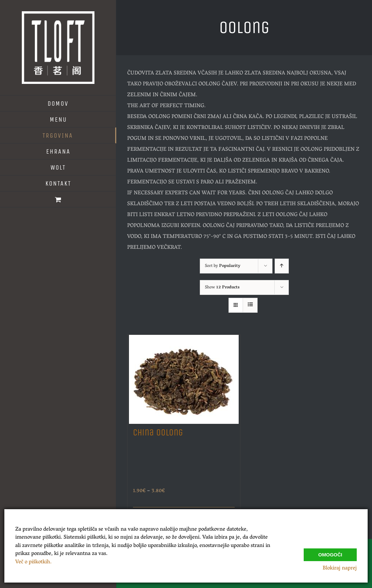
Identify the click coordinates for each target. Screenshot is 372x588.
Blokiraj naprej (340, 568)
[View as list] (250, 305)
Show (222, 287)
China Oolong (158, 433)
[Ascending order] (282, 266)
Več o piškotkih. (33, 562)
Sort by (223, 266)
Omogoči (330, 553)
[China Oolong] (184, 378)
